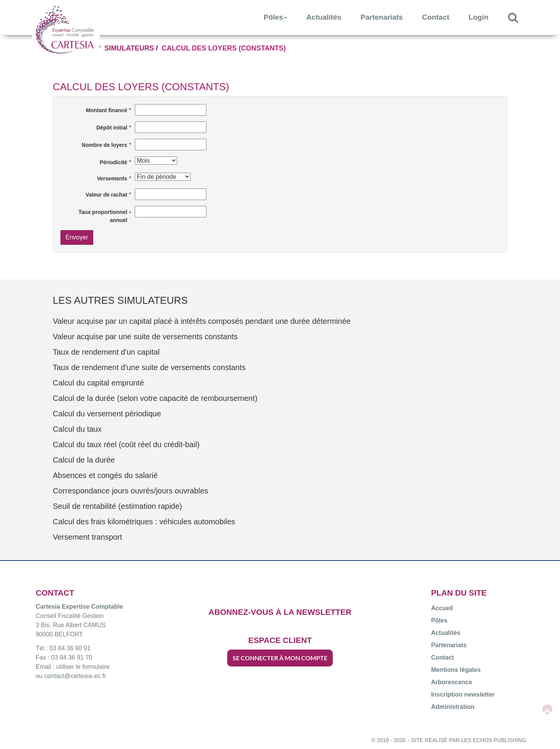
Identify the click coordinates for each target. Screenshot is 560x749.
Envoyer (77, 237)
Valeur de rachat (106, 195)
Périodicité (114, 162)
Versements (112, 178)
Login (479, 17)
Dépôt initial (112, 128)
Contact (436, 17)
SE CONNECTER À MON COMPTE (280, 658)
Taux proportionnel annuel (103, 216)
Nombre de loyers (104, 145)
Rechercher (518, 17)
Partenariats (382, 17)
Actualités (324, 17)
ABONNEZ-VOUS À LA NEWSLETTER (280, 612)
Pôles (276, 17)
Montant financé (106, 110)
